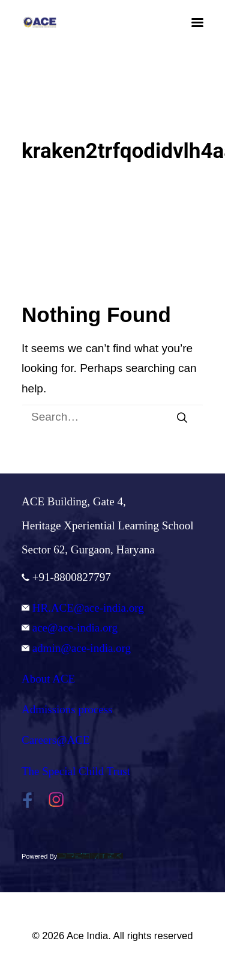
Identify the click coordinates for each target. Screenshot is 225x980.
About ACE (48, 679)
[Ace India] (40, 22)
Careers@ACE (56, 740)
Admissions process (67, 709)
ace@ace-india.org (70, 628)
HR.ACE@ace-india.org (83, 608)
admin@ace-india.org (76, 648)
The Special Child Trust (76, 771)
